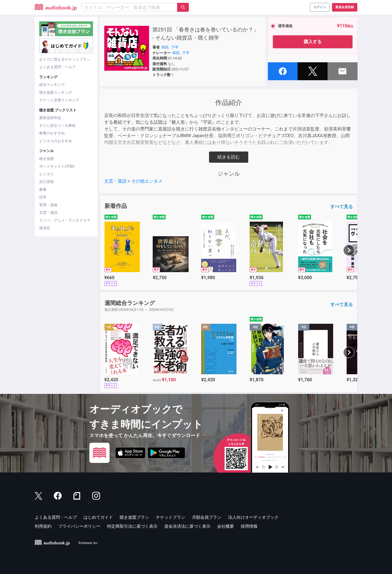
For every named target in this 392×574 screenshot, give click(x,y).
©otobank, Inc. (88, 543)
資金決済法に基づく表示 (187, 526)
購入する (313, 42)
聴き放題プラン (134, 517)
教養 (43, 190)
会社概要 (226, 526)
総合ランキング (52, 85)
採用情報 (249, 526)
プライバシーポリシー (79, 526)
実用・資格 (48, 205)
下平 (175, 47)
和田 (165, 47)
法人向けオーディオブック (253, 517)
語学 (43, 197)
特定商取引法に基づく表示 (132, 526)
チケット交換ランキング (59, 100)
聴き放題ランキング (56, 92)
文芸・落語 (48, 213)
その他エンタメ (147, 181)
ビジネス (47, 174)
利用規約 (43, 526)
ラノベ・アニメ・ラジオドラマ (65, 220)
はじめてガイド (98, 517)
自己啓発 (47, 182)
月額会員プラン (207, 517)
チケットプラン (171, 517)
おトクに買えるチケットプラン (65, 59)
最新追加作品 (50, 118)
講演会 (45, 228)
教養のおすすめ (52, 133)
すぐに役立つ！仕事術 (57, 126)
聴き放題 (47, 159)
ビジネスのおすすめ (56, 141)
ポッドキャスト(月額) (57, 166)
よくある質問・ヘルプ (57, 67)
